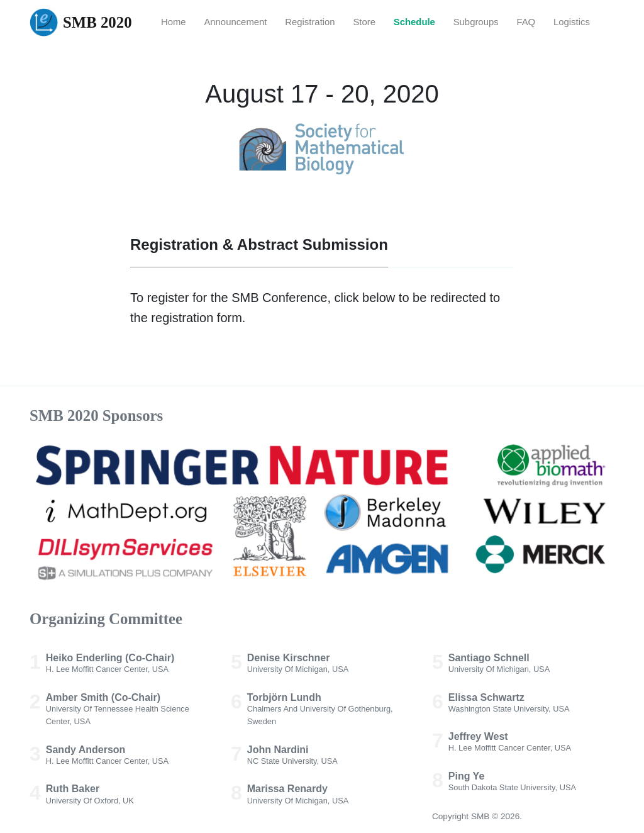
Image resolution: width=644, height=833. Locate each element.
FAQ (526, 22)
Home (174, 22)
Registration (310, 22)
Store (364, 22)
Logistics (572, 22)
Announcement (235, 22)
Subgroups (476, 22)
